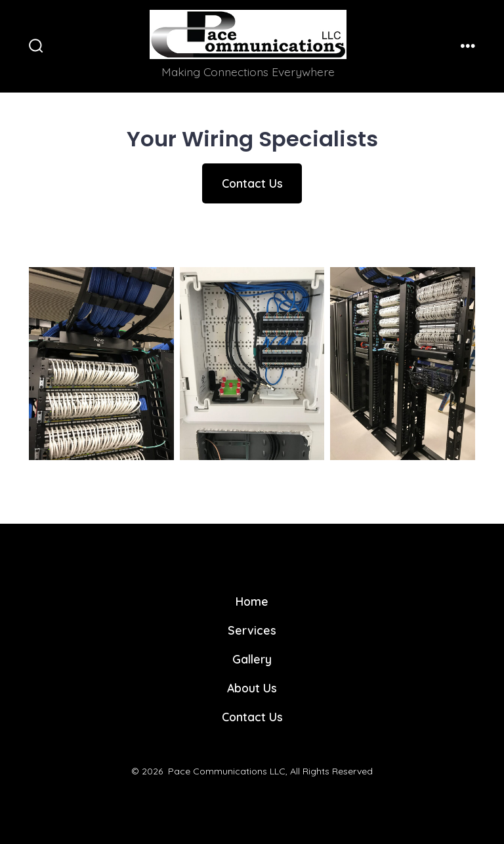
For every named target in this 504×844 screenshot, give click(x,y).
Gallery (252, 659)
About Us (252, 688)
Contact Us (252, 183)
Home (252, 601)
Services (252, 630)
